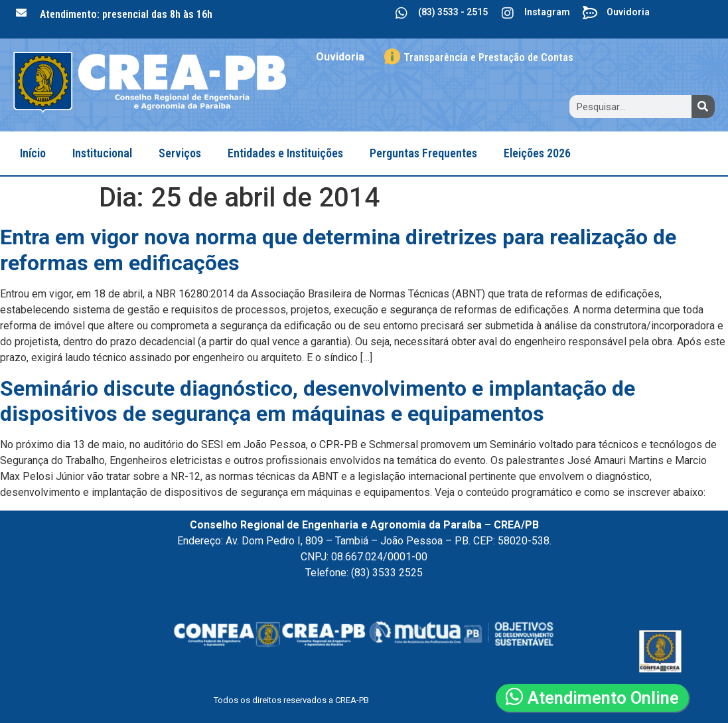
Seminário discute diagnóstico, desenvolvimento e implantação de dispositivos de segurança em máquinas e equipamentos (318, 401)
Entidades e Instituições (285, 153)
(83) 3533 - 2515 (453, 12)
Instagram (547, 12)
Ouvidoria (628, 12)
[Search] (703, 107)
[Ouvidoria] (590, 13)
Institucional (102, 153)
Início (33, 153)
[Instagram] (508, 13)
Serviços (180, 153)
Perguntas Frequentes (423, 153)
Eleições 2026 (537, 153)
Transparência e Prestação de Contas (488, 57)
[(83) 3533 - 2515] (401, 13)
